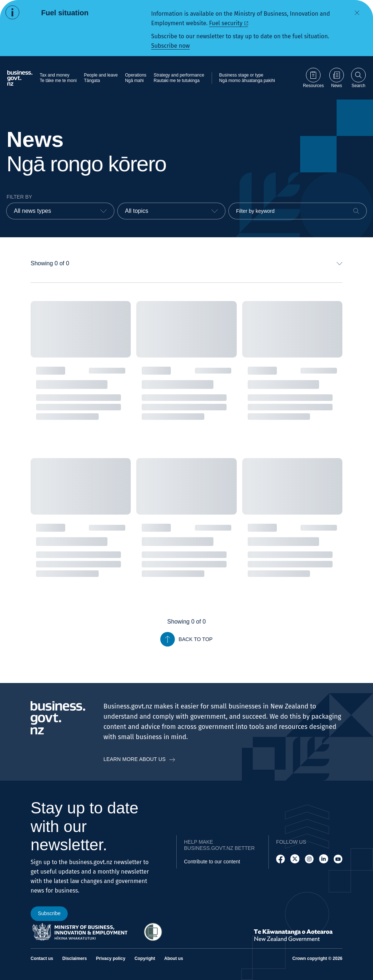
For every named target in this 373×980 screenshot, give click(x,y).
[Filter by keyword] (298, 211)
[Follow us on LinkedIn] (323, 859)
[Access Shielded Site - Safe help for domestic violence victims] (153, 932)
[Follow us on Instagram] (309, 859)
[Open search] (358, 78)
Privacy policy (111, 958)
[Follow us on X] (295, 859)
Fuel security (226, 23)
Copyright (145, 958)
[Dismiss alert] (357, 13)
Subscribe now (170, 46)
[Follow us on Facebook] (280, 859)
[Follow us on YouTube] (338, 859)
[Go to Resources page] (313, 78)
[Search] (356, 211)
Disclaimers (74, 958)
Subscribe (49, 913)
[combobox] (60, 211)
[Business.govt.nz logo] (20, 78)
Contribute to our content (212, 862)
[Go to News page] (337, 78)
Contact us (42, 958)
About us (174, 958)
